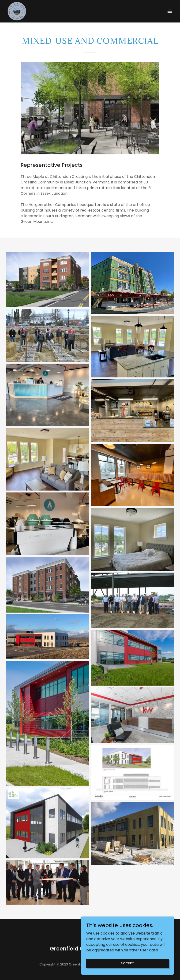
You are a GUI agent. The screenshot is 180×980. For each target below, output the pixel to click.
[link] (17, 11)
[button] (170, 11)
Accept (127, 963)
